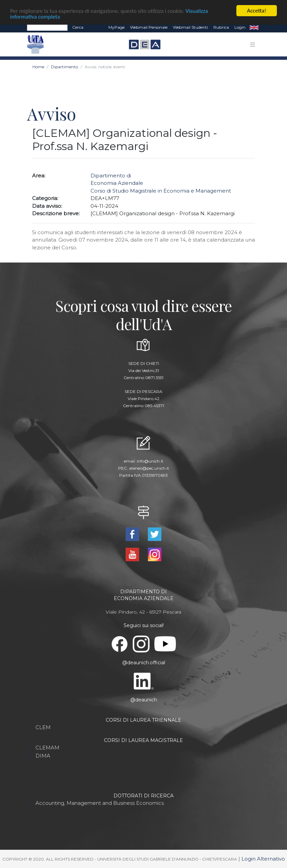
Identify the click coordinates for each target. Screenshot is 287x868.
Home (38, 67)
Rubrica (221, 27)
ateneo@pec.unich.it (149, 468)
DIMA (43, 755)
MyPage (116, 27)
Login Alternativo (263, 858)
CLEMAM (47, 747)
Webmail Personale (149, 27)
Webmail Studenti (190, 27)
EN (254, 27)
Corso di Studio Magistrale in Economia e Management (161, 190)
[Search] (47, 27)
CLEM (43, 727)
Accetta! (257, 11)
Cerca (78, 27)
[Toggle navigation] (253, 44)
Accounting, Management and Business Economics (100, 803)
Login (240, 27)
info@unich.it (150, 461)
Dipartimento (64, 67)
